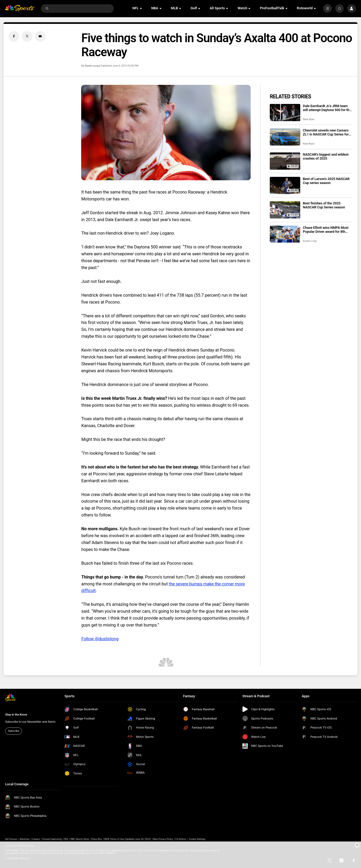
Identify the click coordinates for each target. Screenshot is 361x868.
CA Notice (181, 839)
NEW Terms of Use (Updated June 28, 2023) (127, 839)
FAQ (66, 839)
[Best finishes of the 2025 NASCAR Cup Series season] (285, 210)
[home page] (20, 9)
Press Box (97, 839)
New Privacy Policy (163, 839)
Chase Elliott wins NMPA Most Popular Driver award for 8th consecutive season (326, 230)
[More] (327, 8)
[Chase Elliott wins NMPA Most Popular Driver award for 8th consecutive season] (285, 234)
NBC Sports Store (80, 839)
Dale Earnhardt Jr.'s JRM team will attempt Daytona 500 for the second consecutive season (327, 108)
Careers (36, 839)
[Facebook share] (14, 36)
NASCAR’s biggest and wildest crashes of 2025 (326, 156)
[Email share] (40, 36)
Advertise (24, 839)
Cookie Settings (197, 839)
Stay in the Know (16, 714)
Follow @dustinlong (100, 639)
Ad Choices (11, 839)
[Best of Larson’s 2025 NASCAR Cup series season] (285, 185)
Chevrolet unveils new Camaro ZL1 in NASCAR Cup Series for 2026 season (326, 132)
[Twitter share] (27, 36)
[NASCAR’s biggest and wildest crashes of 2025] (285, 161)
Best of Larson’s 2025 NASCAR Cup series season (326, 181)
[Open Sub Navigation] (141, 8)
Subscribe (14, 731)
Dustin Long (91, 66)
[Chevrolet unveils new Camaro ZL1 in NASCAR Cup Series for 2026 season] (285, 137)
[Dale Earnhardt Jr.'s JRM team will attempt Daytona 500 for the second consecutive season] (285, 113)
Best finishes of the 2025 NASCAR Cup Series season (324, 205)
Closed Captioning (52, 839)
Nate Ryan (309, 119)
